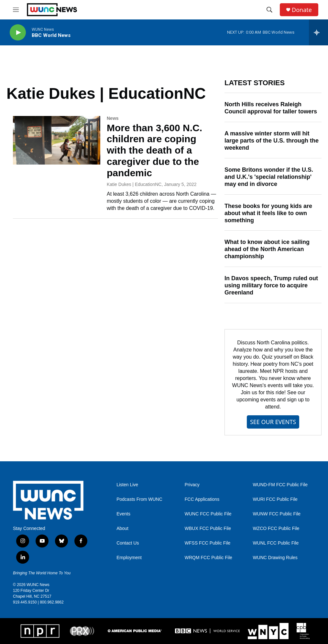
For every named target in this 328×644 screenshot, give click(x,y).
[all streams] (318, 32)
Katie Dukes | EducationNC (134, 184)
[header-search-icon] (269, 10)
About (122, 529)
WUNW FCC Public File (277, 514)
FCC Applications (202, 499)
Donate (302, 10)
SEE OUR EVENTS (273, 422)
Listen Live (127, 485)
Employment (129, 558)
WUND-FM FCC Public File (280, 485)
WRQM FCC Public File (208, 558)
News (113, 118)
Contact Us (128, 543)
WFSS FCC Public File (208, 543)
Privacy (192, 485)
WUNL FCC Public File (276, 543)
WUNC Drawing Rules (275, 558)
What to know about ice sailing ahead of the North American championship (267, 249)
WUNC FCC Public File (208, 514)
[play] (18, 33)
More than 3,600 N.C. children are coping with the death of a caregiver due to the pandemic (154, 150)
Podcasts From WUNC (139, 499)
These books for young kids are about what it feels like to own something (268, 213)
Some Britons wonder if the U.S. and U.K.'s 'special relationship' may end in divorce (269, 177)
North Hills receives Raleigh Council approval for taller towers (271, 108)
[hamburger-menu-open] (16, 10)
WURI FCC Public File (275, 499)
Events (123, 514)
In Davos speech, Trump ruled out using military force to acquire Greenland (271, 285)
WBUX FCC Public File (208, 529)
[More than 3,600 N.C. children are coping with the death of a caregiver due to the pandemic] (57, 140)
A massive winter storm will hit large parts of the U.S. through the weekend (272, 141)
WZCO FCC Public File (276, 529)
